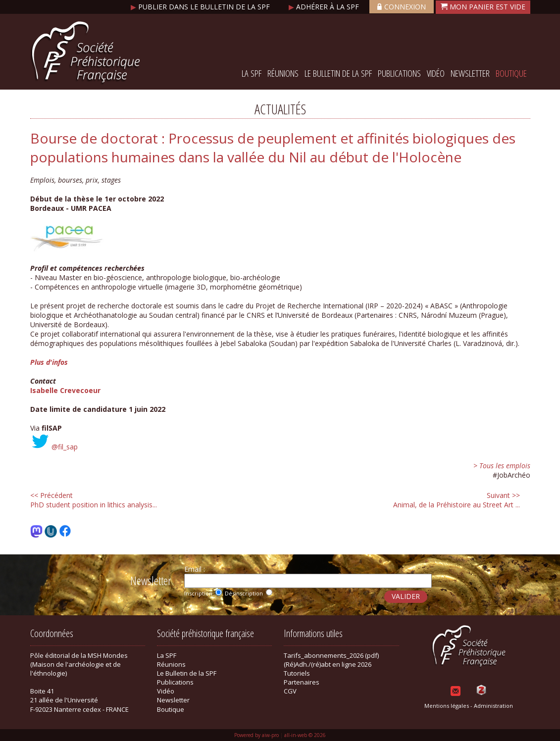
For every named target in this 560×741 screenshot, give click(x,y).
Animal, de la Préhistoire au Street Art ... (457, 500)
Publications (399, 73)
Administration (493, 706)
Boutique (511, 73)
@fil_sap (65, 447)
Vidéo (436, 73)
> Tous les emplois (502, 466)
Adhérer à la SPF (325, 7)
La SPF (252, 73)
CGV (290, 691)
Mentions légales (447, 706)
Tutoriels (297, 673)
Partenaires (302, 682)
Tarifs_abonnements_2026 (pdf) (331, 655)
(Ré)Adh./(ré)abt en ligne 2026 (328, 664)
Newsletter (470, 73)
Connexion (402, 7)
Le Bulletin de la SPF (338, 73)
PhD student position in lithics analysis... (94, 500)
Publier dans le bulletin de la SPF (201, 7)
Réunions (283, 73)
